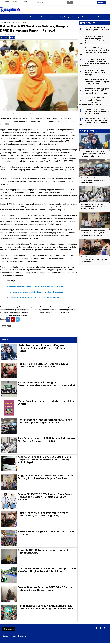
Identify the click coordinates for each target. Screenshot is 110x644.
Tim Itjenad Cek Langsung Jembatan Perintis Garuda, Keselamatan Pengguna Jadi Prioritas (46, 609)
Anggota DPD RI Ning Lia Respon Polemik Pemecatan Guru (43, 553)
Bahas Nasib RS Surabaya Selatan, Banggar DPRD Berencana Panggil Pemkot (35, 28)
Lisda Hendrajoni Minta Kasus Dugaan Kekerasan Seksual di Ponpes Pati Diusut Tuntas (43, 350)
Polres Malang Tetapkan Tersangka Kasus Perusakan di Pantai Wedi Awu (35, 299)
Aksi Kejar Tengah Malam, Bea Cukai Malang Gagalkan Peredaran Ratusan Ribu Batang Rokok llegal (45, 461)
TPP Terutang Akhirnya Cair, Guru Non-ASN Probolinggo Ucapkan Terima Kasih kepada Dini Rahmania (94, 62)
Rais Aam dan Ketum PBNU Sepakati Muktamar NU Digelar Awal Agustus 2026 (36, 293)
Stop (13, 37)
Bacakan (5, 37)
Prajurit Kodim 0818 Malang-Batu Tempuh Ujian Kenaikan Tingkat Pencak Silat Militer (47, 571)
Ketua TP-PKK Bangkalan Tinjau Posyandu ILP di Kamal (46, 534)
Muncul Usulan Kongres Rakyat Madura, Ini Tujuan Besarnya (95, 73)
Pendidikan (87, 17)
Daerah (33, 17)
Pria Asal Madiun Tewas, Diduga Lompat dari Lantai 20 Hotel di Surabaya (97, 111)
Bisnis (52, 17)
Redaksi (6, 637)
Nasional (23, 17)
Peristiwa (13, 17)
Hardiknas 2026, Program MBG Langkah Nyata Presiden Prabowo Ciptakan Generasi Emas (94, 51)
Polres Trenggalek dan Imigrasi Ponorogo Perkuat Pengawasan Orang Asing (43, 516)
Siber (14, 637)
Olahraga (76, 17)
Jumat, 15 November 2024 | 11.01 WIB (10, 34)
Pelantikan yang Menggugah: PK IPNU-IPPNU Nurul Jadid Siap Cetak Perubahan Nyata (97, 91)
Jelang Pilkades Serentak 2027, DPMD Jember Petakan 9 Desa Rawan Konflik (46, 590)
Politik (25, 22)
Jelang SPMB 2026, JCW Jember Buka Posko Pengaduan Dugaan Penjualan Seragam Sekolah (45, 498)
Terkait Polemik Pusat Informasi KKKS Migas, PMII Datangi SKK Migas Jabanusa (37, 287)
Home (4, 17)
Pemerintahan (10, 22)
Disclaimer (22, 637)
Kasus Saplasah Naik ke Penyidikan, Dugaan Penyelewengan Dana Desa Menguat (93, 40)
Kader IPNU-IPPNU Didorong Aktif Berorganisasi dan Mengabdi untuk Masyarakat (47, 385)
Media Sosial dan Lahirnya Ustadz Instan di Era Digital (46, 404)
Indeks (97, 17)
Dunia (43, 17)
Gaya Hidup (65, 17)
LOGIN (102, 2)
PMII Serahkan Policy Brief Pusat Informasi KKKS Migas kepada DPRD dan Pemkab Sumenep (93, 121)
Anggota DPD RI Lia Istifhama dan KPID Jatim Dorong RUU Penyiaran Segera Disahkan (45, 478)
